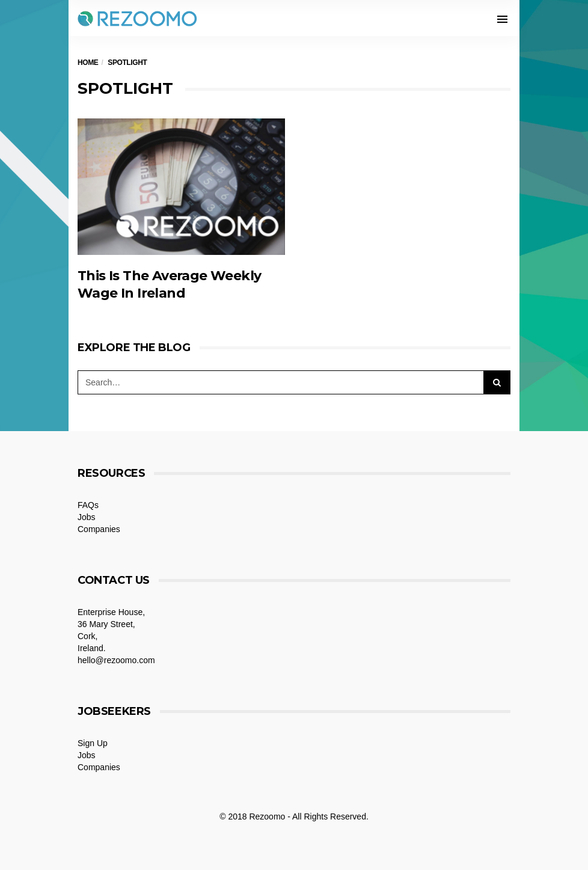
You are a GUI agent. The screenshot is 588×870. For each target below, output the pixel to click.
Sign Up (93, 743)
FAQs (88, 505)
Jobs (87, 517)
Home (88, 63)
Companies (99, 529)
